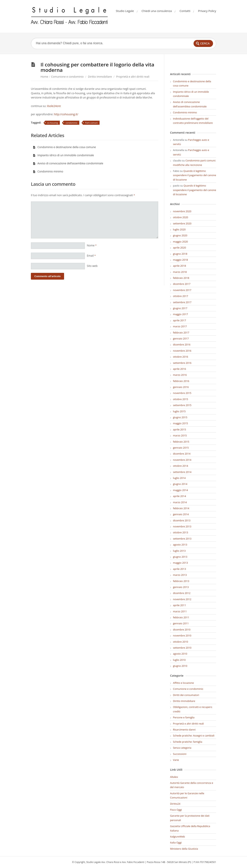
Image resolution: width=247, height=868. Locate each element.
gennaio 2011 (181, 623)
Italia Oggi (176, 843)
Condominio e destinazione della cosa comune (64, 147)
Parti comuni (91, 123)
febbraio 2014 (181, 508)
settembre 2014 (182, 472)
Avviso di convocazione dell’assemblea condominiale (68, 163)
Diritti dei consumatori (186, 695)
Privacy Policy (207, 11)
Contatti (185, 11)
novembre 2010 (182, 636)
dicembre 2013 (182, 520)
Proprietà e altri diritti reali (133, 77)
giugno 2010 (180, 666)
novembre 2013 (182, 526)
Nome (92, 245)
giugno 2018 (180, 254)
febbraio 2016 (181, 381)
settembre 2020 (182, 223)
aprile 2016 (179, 369)
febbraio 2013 (181, 581)
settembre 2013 (182, 539)
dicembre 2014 (182, 454)
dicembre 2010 (182, 630)
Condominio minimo (48, 171)
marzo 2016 (180, 375)
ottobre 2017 (181, 296)
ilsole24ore (54, 106)
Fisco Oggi (176, 810)
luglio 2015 (179, 411)
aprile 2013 (179, 569)
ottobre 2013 (181, 532)
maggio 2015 (180, 423)
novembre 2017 (182, 290)
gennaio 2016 (181, 387)
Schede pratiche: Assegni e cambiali (194, 736)
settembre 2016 (182, 363)
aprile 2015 (179, 429)
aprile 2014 (179, 496)
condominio (71, 123)
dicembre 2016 (182, 344)
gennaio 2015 (181, 448)
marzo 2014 (180, 502)
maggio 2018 (180, 260)
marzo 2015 (180, 435)
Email (91, 256)
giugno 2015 (180, 417)
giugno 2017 (180, 308)
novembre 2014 (182, 460)
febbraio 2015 (181, 442)
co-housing (52, 123)
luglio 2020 (179, 229)
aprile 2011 (179, 605)
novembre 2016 (182, 351)
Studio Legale (125, 11)
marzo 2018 (180, 272)
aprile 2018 (179, 266)
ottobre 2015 (181, 399)
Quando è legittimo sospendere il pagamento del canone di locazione (195, 175)
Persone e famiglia (184, 717)
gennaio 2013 (181, 587)
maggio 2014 (180, 490)
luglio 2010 (179, 660)
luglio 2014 (179, 478)
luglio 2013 (179, 551)
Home (44, 77)
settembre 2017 (182, 302)
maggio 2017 (180, 314)
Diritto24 (175, 804)
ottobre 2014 (181, 466)
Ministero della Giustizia (184, 849)
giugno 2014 (180, 484)
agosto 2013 (180, 545)
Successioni (180, 754)
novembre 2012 (182, 599)
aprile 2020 (179, 248)
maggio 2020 (180, 242)
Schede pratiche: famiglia (188, 742)
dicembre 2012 (182, 593)
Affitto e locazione (183, 683)
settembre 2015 (182, 405)
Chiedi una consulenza (157, 11)
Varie (176, 760)
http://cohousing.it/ (66, 114)
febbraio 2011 (181, 617)
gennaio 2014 (181, 514)
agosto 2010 (180, 654)
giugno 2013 (180, 557)
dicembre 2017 (182, 284)
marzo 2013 (180, 575)
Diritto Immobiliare (100, 77)
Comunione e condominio (67, 77)
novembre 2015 (182, 393)
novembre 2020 (182, 211)
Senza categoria (182, 748)
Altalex (174, 777)
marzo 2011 (180, 611)
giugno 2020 (180, 235)
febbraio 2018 (181, 278)
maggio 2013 (180, 563)
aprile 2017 (179, 320)
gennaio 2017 (181, 339)
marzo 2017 (180, 326)
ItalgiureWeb (177, 837)
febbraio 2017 (181, 333)
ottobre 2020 (181, 217)
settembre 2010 (182, 648)
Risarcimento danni (184, 730)
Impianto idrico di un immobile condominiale (63, 155)
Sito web (92, 266)
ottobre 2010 (181, 642)
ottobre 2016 (181, 357)
